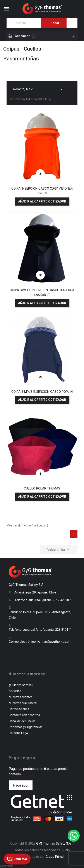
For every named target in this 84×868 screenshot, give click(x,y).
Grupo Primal (55, 857)
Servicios (15, 691)
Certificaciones (19, 709)
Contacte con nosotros (24, 715)
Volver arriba (59, 550)
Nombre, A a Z (39, 88)
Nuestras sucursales (23, 703)
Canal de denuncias (22, 721)
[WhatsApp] (74, 836)
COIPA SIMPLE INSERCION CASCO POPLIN (42, 392)
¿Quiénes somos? (21, 685)
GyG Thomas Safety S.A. (54, 843)
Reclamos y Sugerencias (26, 727)
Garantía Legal (19, 733)
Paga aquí (21, 785)
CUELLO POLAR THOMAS (42, 488)
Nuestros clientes (21, 697)
